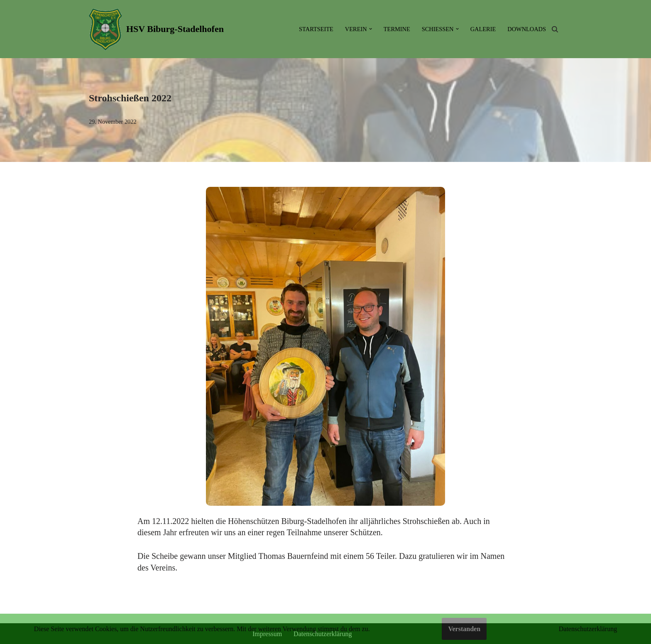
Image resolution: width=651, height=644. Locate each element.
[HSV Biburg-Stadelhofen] (156, 29)
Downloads (527, 29)
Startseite (316, 29)
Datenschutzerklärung (588, 629)
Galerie (483, 29)
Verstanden (464, 629)
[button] (371, 29)
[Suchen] (555, 29)
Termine (397, 29)
